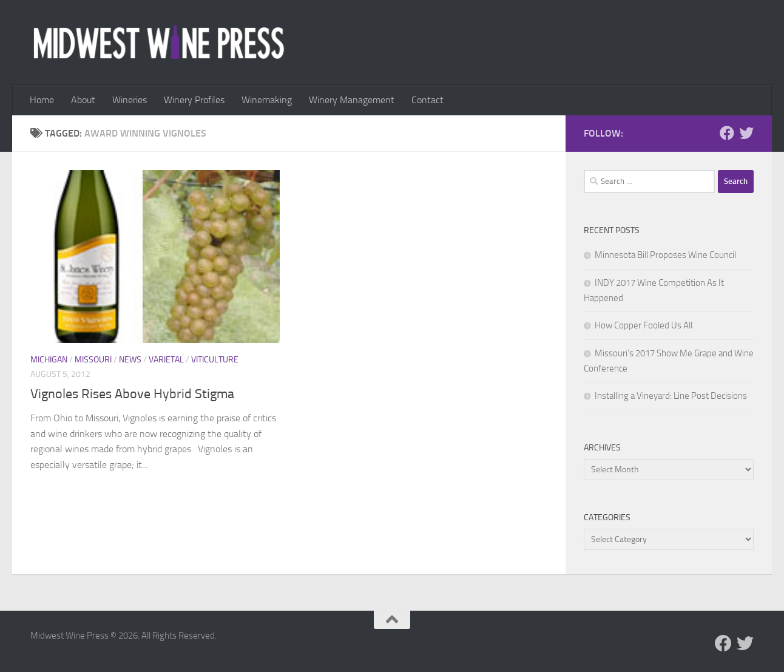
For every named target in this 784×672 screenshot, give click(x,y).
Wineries (130, 100)
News (130, 360)
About (83, 100)
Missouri (93, 360)
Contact (427, 100)
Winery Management (352, 100)
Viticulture (215, 360)
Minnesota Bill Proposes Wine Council (665, 255)
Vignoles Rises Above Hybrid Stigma (132, 394)
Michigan (49, 360)
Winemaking (267, 100)
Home (42, 100)
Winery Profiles (194, 100)
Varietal (166, 360)
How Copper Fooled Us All (644, 325)
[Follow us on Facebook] (727, 133)
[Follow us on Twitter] (746, 133)
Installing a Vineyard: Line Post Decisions (671, 396)
